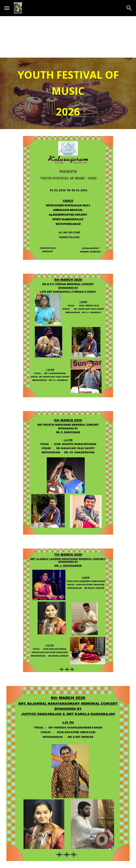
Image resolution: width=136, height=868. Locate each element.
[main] (68, 93)
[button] (7, 8)
